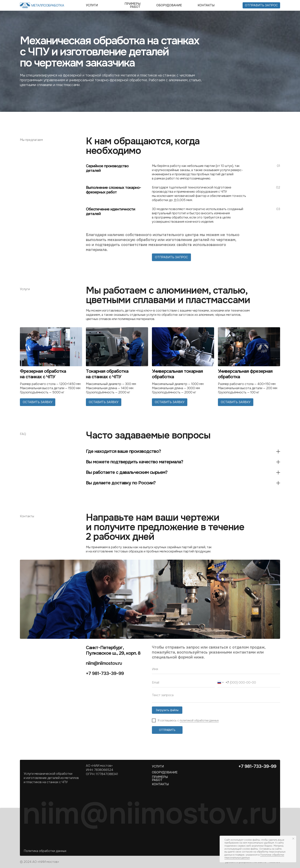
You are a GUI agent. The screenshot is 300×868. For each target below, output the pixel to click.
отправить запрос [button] (261, 5)
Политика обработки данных (45, 851)
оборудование (169, 5)
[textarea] (216, 697)
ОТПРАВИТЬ (167, 730)
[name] (216, 669)
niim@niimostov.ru (104, 663)
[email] (183, 683)
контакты (206, 5)
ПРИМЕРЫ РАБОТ (132, 5)
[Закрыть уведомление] (293, 839)
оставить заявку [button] (38, 402)
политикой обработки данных (199, 720)
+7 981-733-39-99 (105, 673)
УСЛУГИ (92, 5)
